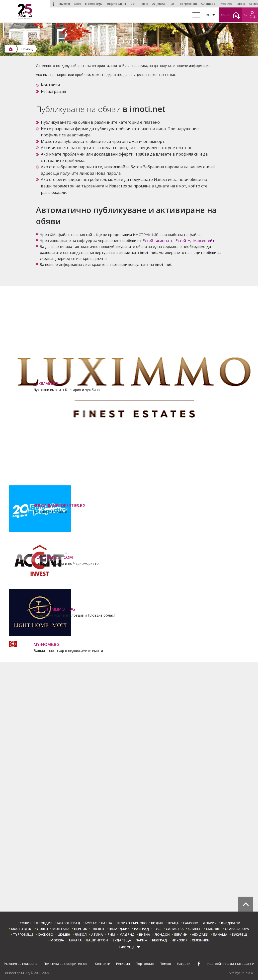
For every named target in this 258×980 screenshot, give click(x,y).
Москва (57, 940)
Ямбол (81, 935)
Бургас (91, 923)
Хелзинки (201, 940)
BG (188, 15)
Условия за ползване (21, 964)
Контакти (50, 85)
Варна (107, 923)
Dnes (78, 4)
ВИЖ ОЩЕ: (127, 947)
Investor (54, 4)
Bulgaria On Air (116, 4)
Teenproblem (188, 4)
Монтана (61, 929)
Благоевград (69, 923)
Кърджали (231, 923)
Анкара (75, 940)
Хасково (45, 935)
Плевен (98, 929)
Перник (81, 929)
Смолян (213, 929)
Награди (184, 964)
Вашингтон (97, 940)
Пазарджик (119, 929)
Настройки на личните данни (231, 964)
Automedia (208, 4)
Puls (172, 4)
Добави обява (217, 15)
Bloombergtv (94, 4)
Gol (133, 4)
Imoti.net (226, 4)
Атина (97, 935)
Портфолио (145, 964)
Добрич (210, 923)
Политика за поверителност (66, 964)
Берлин (181, 935)
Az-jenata (159, 4)
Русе (157, 929)
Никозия (179, 940)
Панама (220, 935)
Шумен (64, 935)
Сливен (195, 929)
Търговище (23, 935)
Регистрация (53, 91)
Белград (160, 940)
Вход (247, 15)
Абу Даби (200, 935)
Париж (142, 940)
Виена (145, 935)
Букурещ (239, 935)
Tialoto (144, 4)
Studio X (247, 973)
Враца (173, 923)
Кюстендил (22, 929)
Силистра (175, 929)
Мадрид (127, 935)
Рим (111, 935)
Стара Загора (237, 929)
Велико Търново (132, 923)
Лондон (162, 935)
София (26, 923)
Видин (157, 923)
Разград (142, 929)
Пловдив (44, 923)
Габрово (191, 923)
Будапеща (122, 940)
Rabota (240, 4)
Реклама (123, 964)
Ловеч (42, 929)
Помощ (165, 964)
